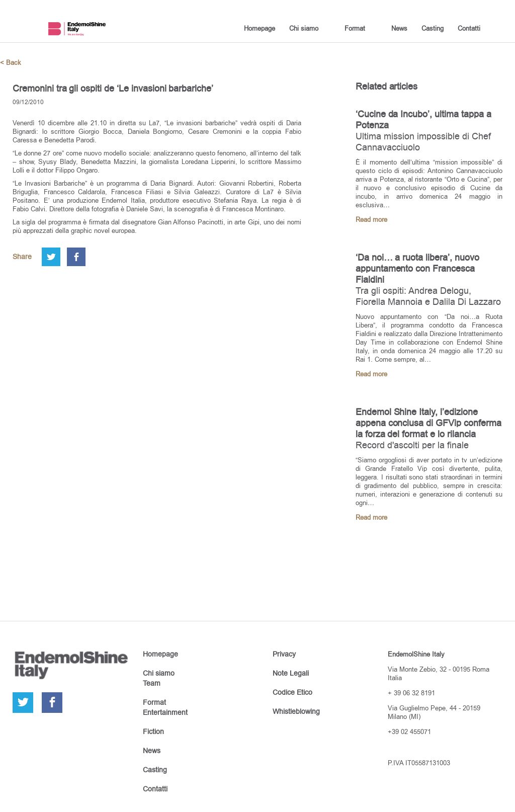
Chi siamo (304, 28)
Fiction (153, 732)
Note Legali (291, 673)
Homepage (260, 28)
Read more (371, 220)
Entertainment (165, 712)
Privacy (284, 654)
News (399, 28)
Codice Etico (292, 692)
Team (152, 683)
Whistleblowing (296, 711)
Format (355, 28)
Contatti (469, 28)
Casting (433, 28)
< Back (11, 63)
